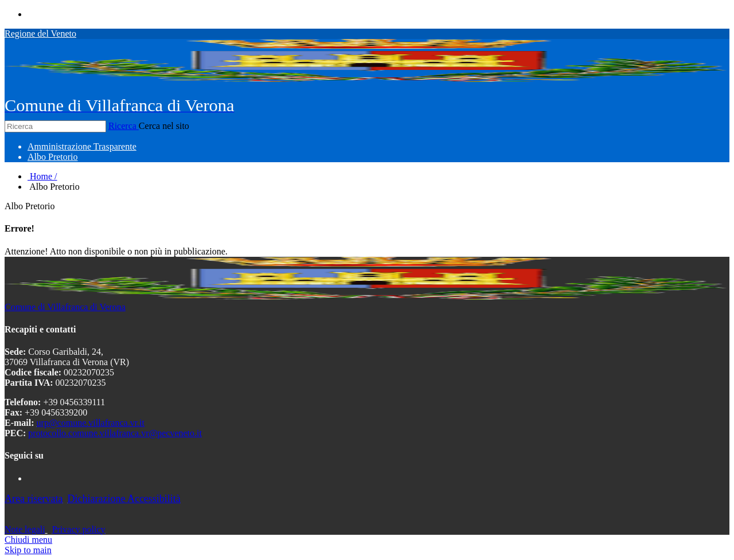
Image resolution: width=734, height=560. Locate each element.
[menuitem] (82, 146)
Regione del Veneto (40, 34)
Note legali (25, 529)
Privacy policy (79, 529)
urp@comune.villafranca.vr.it (91, 423)
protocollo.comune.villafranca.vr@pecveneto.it (115, 433)
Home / (42, 176)
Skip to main (28, 550)
